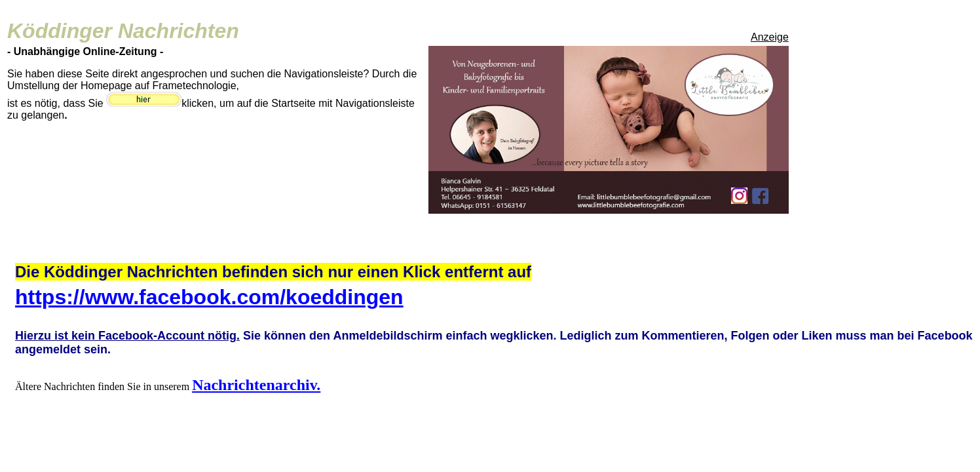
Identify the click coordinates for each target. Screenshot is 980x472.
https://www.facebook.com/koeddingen (209, 297)
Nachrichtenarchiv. (256, 385)
